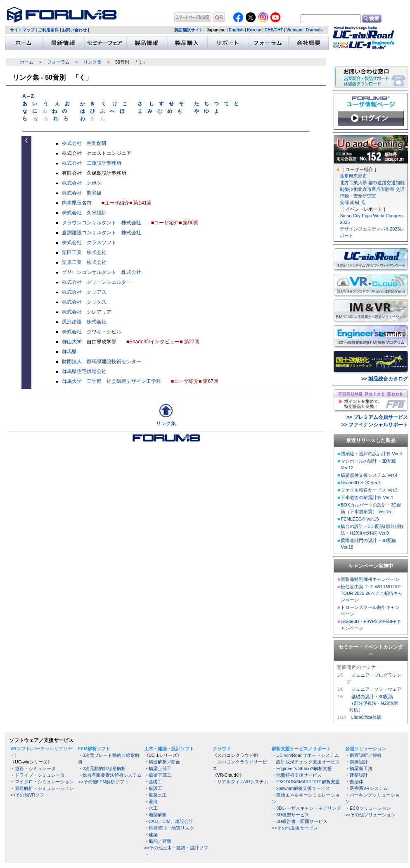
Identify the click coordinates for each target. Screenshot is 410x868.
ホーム (27, 62)
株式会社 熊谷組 (82, 193)
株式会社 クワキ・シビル (92, 332)
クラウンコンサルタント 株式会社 (102, 223)
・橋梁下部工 (158, 775)
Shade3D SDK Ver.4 (361, 483)
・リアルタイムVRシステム (241, 782)
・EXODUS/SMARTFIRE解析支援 (306, 782)
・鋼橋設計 (357, 762)
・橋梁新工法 (359, 768)
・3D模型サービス (290, 815)
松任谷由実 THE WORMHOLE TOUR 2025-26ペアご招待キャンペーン (371, 593)
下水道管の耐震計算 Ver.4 (367, 497)
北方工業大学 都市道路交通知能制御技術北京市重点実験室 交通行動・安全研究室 (372, 189)
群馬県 (69, 352)
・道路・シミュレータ (33, 768)
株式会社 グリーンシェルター (97, 282)
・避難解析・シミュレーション (42, 788)
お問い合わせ (74, 30)
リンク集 (92, 62)
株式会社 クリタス (84, 302)
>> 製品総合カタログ (385, 379)
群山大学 (72, 342)
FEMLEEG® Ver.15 (360, 519)
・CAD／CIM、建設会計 (169, 821)
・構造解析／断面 (162, 762)
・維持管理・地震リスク (169, 828)
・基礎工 (153, 782)
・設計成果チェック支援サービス (306, 762)
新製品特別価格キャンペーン (370, 579)
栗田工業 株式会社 (84, 252)
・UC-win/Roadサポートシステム (305, 755)
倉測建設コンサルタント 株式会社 (102, 233)
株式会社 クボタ (82, 183)
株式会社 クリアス (84, 292)
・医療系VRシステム (366, 788)
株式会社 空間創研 (84, 143)
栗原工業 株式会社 (84, 262)
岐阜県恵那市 (353, 176)
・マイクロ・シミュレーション (42, 782)
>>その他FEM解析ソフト (103, 782)
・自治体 (354, 782)
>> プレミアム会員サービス (377, 417)
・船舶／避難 (158, 841)
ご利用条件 (48, 30)
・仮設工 (153, 788)
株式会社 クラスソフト (89, 243)
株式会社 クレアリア (87, 312)
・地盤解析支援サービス (297, 775)
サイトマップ (22, 30)
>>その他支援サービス (295, 828)
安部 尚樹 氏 (352, 202)
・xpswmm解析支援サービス (301, 788)
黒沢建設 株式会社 (84, 322)
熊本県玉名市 (77, 203)
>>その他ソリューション (370, 815)
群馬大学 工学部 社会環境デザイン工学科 (111, 381)
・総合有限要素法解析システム (110, 775)
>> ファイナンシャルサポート (375, 425)
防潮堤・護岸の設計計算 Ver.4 (371, 454)
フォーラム (58, 62)
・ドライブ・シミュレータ (38, 775)
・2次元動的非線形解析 (102, 768)
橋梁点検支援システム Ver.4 (369, 475)
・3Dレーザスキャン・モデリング (306, 808)
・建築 (151, 835)
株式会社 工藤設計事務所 (92, 163)
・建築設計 (357, 775)
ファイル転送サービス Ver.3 (369, 490)
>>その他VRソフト (30, 795)
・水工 (151, 808)
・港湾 (151, 801)
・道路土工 (155, 795)
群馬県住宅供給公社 (84, 371)
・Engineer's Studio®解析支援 (302, 768)
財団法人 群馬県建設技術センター (102, 361)
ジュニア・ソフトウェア (376, 689)
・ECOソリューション (368, 808)
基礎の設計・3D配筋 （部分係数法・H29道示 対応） (372, 703)
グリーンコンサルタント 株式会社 (102, 272)
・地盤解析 (155, 815)
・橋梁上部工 (158, 768)
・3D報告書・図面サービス (300, 821)
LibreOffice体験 (366, 717)
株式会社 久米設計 (84, 213)
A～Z (28, 96)
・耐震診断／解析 (363, 755)
